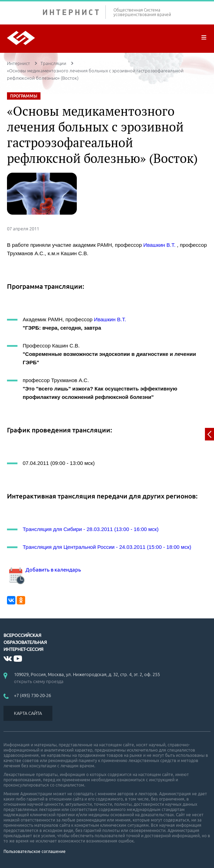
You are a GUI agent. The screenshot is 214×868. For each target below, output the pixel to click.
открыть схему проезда (39, 681)
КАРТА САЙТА (28, 713)
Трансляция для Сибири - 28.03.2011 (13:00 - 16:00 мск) (91, 529)
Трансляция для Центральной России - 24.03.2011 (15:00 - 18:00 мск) (107, 547)
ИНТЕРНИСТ (74, 12)
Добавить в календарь (44, 570)
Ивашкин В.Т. (159, 245)
